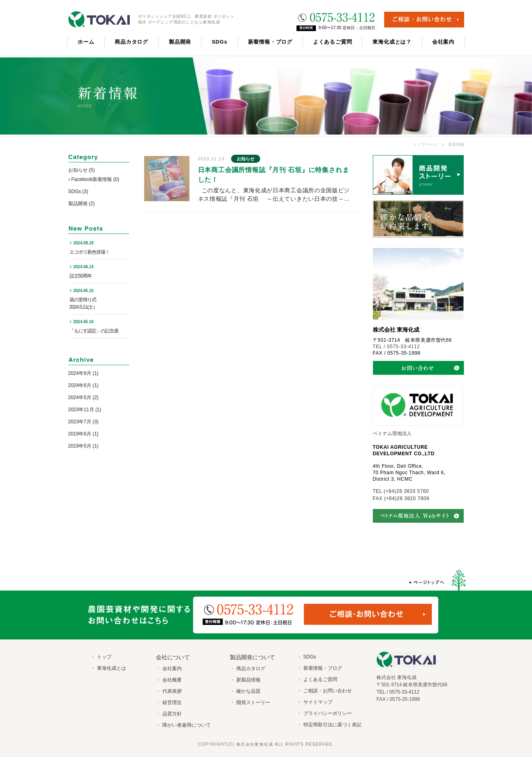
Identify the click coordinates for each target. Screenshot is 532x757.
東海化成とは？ (392, 42)
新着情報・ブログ (270, 42)
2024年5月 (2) (83, 397)
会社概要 (172, 680)
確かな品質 (248, 691)
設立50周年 (81, 276)
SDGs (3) (78, 191)
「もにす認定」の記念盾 (94, 331)
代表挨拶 (172, 691)
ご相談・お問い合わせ (328, 691)
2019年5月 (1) (83, 446)
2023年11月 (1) (85, 410)
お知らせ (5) (82, 170)
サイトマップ (318, 702)
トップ (104, 657)
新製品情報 (248, 680)
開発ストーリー (253, 702)
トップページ (425, 144)
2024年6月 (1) (83, 385)
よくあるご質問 (332, 42)
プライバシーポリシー (328, 713)
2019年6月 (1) (83, 434)
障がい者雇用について (187, 725)
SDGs (220, 42)
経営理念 (172, 702)
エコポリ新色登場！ (89, 252)
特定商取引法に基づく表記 (332, 725)
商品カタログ (131, 42)
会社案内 (443, 42)
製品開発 (180, 42)
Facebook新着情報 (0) (96, 179)
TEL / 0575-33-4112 (396, 347)
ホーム (86, 42)
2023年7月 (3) (83, 422)
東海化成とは (111, 668)
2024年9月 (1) (83, 373)
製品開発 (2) (82, 204)
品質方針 (172, 714)
